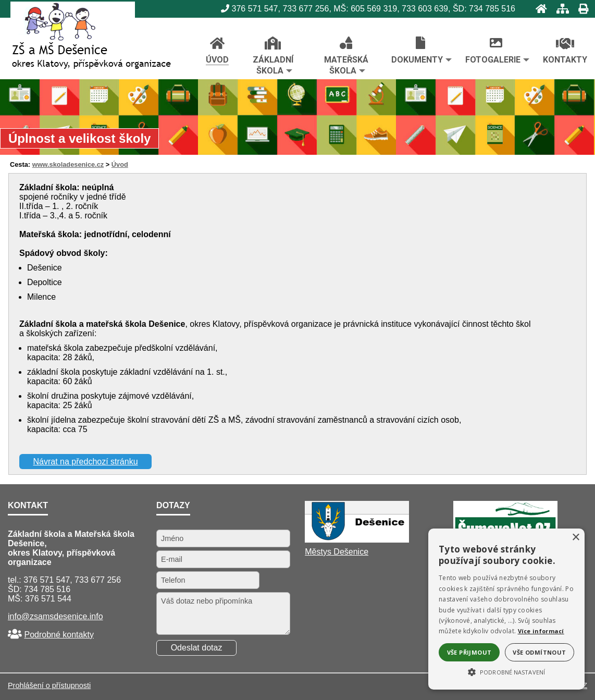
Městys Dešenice (337, 552)
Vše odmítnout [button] (539, 652)
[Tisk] (580, 9)
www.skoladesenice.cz (68, 164)
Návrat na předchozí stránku (86, 462)
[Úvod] (538, 9)
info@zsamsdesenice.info (55, 616)
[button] (506, 671)
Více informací (541, 631)
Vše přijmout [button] (469, 652)
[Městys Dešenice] (357, 540)
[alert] (506, 609)
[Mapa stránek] (560, 9)
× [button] (575, 538)
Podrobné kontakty (59, 635)
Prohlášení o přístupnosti (49, 685)
